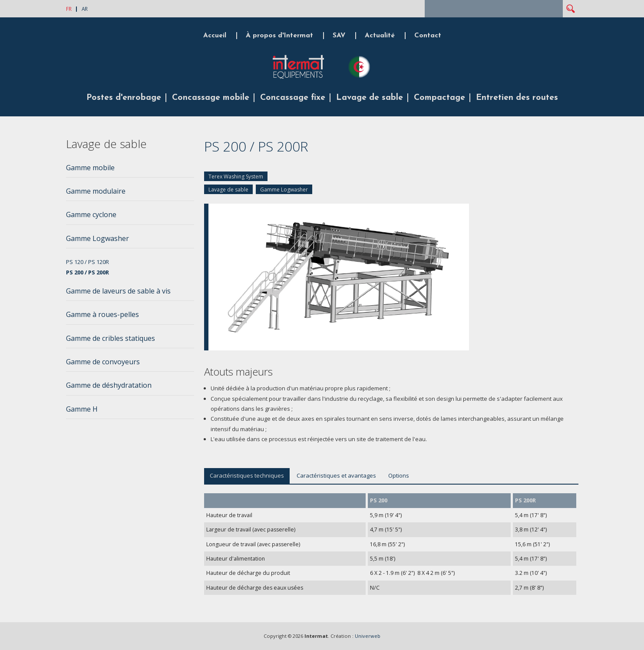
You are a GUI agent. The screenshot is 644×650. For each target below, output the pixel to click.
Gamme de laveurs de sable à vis (118, 291)
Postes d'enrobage (124, 98)
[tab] (130, 170)
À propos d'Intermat (279, 36)
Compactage (439, 98)
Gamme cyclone (91, 214)
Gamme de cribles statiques (111, 338)
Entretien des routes (517, 98)
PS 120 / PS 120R (88, 262)
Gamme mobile (90, 168)
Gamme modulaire (96, 191)
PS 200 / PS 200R (88, 272)
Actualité (380, 36)
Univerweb (368, 636)
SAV (339, 36)
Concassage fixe (293, 98)
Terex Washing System (236, 177)
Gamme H (82, 409)
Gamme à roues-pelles (102, 314)
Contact (428, 36)
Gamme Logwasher (284, 190)
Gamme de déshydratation (109, 385)
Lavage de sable (370, 98)
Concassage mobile (211, 98)
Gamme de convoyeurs (103, 362)
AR (85, 9)
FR (69, 9)
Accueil (215, 36)
